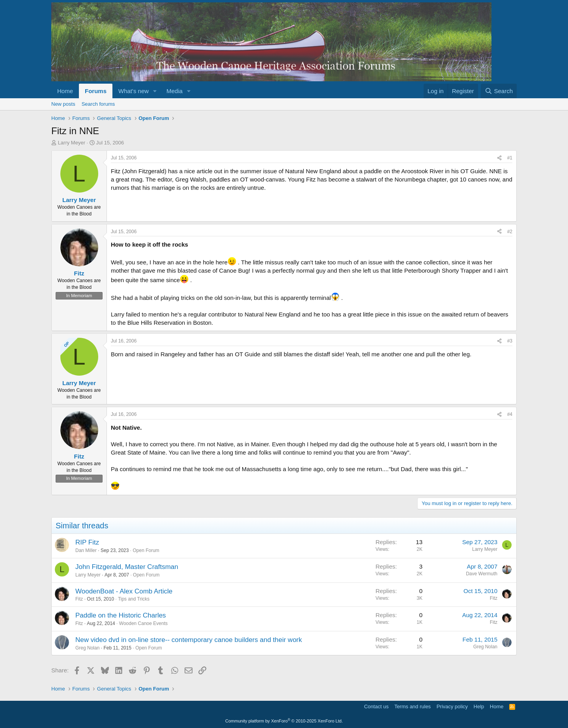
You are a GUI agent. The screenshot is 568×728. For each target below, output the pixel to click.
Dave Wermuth (482, 574)
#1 (510, 158)
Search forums (98, 104)
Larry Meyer (72, 143)
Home (65, 91)
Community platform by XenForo (284, 721)
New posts (63, 104)
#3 (510, 341)
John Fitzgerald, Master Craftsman (127, 567)
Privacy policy (452, 706)
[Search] (499, 91)
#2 (510, 232)
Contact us (376, 706)
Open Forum (146, 550)
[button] (155, 91)
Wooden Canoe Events (143, 623)
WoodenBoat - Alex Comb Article (124, 591)
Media (175, 91)
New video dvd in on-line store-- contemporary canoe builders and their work (189, 640)
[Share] (499, 158)
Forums (96, 91)
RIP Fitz (87, 542)
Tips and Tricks (134, 599)
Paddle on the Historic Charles (121, 615)
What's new (134, 91)
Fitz (79, 599)
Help (479, 706)
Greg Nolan (87, 648)
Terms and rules (413, 706)
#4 (510, 414)
